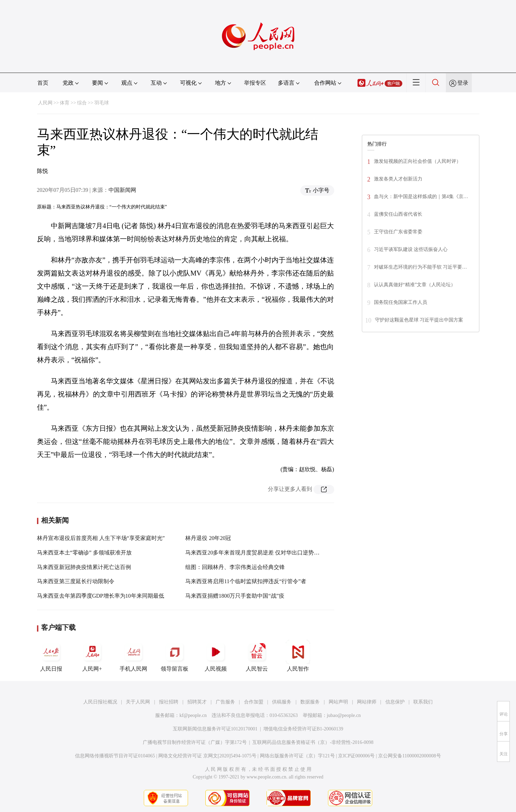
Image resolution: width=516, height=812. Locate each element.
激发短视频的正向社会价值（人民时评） (418, 161)
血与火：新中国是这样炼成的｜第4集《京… (421, 197)
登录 (463, 83)
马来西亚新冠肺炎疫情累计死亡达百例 (84, 567)
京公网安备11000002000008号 (409, 756)
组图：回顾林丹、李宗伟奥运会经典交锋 (235, 567)
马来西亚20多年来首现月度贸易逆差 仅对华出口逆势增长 (255, 553)
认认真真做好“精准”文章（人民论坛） (415, 285)
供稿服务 (282, 702)
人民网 (45, 103)
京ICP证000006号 (356, 756)
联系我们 (423, 702)
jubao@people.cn (344, 715)
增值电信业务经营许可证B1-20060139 (303, 729)
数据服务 (310, 702)
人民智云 (257, 656)
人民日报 (51, 656)
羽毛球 (102, 103)
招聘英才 (197, 702)
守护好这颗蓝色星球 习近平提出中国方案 (419, 320)
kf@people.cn (193, 715)
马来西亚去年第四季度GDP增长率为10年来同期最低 (101, 596)
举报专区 (255, 83)
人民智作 (298, 656)
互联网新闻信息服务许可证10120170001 (215, 729)
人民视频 (216, 656)
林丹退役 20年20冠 (208, 538)
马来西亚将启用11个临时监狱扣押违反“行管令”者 (246, 581)
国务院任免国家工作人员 (401, 302)
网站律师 (367, 702)
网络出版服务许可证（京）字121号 (297, 756)
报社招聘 (169, 702)
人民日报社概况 (100, 702)
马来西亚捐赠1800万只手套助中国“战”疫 (235, 596)
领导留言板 (175, 656)
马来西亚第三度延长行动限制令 (76, 581)
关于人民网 (138, 702)
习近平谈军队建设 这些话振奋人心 (411, 249)
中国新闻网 (122, 190)
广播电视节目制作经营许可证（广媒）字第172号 (195, 742)
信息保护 (395, 702)
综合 (82, 103)
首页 (43, 83)
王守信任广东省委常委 (398, 232)
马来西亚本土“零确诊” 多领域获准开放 (84, 553)
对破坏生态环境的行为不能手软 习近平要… (421, 267)
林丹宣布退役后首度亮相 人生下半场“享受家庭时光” (101, 538)
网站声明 (338, 702)
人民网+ (92, 656)
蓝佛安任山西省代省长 (398, 214)
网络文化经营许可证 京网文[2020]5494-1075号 (207, 756)
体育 (65, 103)
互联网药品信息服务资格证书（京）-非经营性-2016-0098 (313, 742)
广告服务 (225, 702)
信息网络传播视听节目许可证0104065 (115, 756)
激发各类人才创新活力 (398, 179)
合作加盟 (254, 702)
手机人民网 (133, 656)
